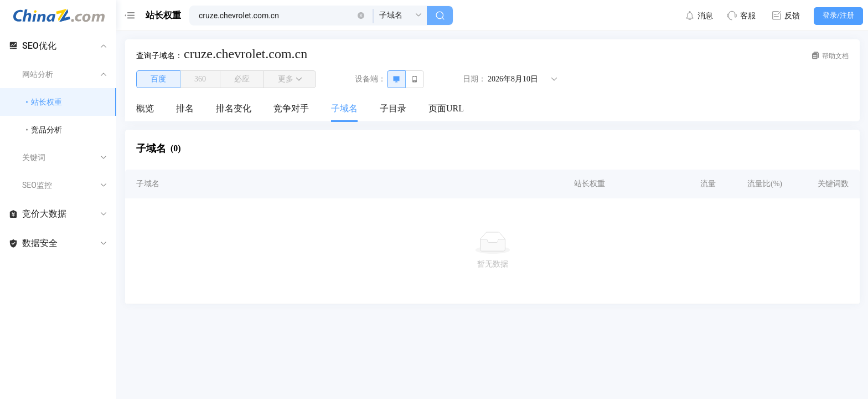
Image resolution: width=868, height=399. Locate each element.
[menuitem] (145, 109)
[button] (361, 16)
